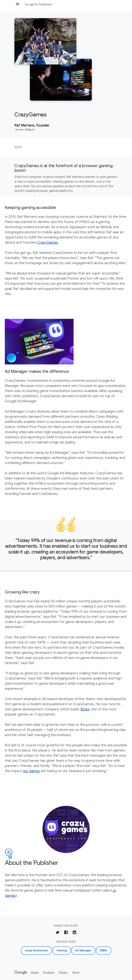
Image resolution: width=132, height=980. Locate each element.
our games (31, 771)
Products (49, 972)
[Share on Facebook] (66, 933)
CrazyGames (48, 242)
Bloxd (85, 709)
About (35, 972)
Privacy (63, 972)
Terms (76, 972)
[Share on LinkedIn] (74, 933)
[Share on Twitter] (58, 933)
